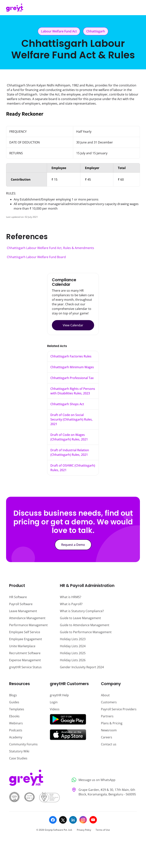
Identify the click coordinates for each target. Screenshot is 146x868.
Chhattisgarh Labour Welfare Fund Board (36, 257)
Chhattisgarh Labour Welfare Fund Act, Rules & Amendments (50, 248)
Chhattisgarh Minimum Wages (72, 367)
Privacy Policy (84, 830)
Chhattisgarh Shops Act (67, 404)
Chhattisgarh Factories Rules (71, 356)
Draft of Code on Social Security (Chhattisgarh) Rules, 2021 (71, 419)
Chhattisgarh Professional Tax (72, 378)
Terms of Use (103, 830)
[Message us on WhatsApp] (103, 780)
